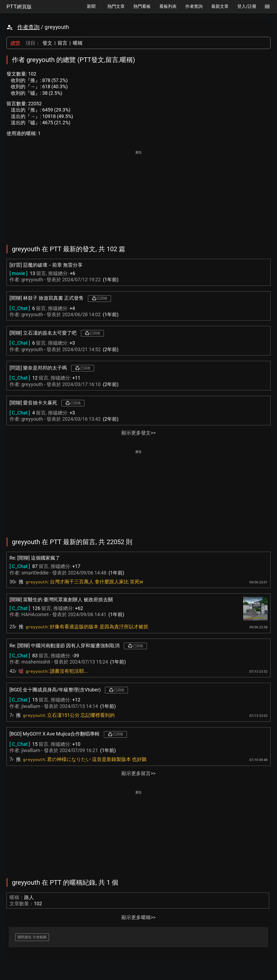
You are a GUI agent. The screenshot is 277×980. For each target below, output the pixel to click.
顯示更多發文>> (138, 433)
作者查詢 (28, 27)
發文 (47, 43)
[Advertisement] (138, 194)
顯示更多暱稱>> (138, 917)
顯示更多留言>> (138, 773)
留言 (62, 43)
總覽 (15, 43)
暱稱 (78, 43)
